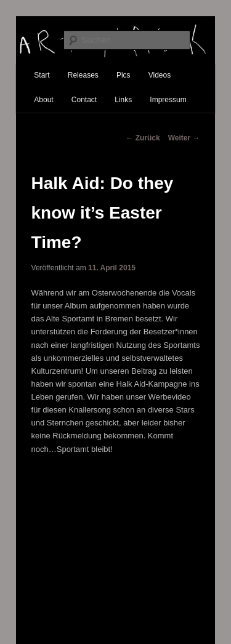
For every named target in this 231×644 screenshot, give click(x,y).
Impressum (168, 100)
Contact (84, 100)
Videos (160, 75)
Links (123, 100)
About (43, 100)
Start (42, 75)
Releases (83, 75)
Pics (124, 75)
